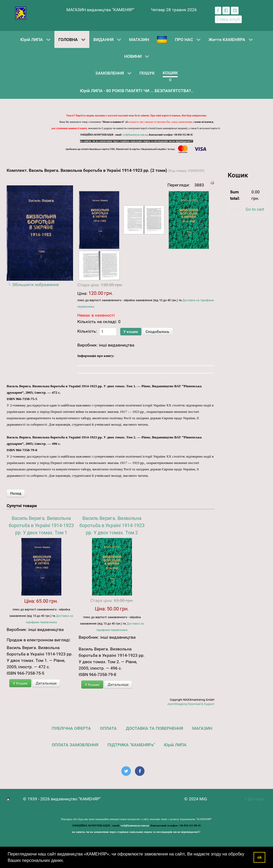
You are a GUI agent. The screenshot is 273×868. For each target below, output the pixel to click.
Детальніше (46, 683)
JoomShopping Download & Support (191, 704)
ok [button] (260, 857)
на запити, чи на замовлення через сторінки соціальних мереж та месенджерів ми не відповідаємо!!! (136, 141)
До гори (254, 799)
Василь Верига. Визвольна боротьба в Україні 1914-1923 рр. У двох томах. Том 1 (41, 525)
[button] (66, 861)
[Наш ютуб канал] (228, 19)
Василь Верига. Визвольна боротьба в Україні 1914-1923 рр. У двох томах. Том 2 (112, 525)
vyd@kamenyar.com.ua (135, 135)
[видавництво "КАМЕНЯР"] (21, 13)
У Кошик (20, 683)
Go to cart (255, 209)
